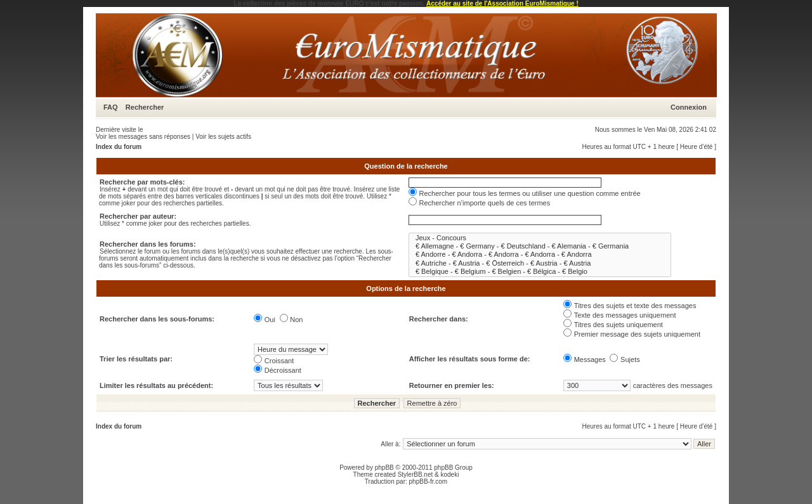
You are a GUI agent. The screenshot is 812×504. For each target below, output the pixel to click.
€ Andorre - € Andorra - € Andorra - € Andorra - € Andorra (540, 255)
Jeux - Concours (540, 238)
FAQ (111, 107)
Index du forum (119, 147)
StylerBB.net (416, 475)
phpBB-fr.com (429, 481)
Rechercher (145, 107)
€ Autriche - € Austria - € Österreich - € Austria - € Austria (540, 263)
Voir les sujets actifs (223, 137)
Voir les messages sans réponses (143, 137)
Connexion (689, 107)
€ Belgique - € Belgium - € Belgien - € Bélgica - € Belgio (540, 272)
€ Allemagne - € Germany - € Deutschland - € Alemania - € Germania (540, 246)
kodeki (449, 475)
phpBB (384, 468)
